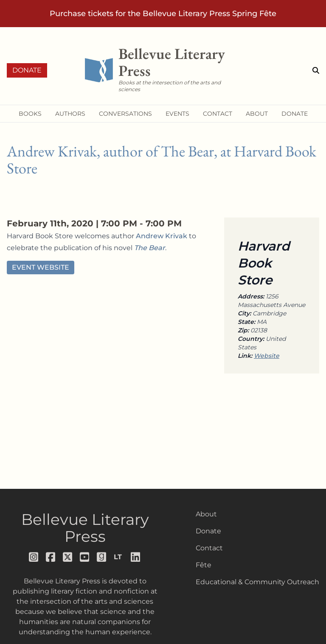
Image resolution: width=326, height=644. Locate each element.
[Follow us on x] (68, 557)
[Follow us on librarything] (119, 557)
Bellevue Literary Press (85, 528)
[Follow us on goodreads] (102, 557)
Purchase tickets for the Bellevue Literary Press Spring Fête (163, 14)
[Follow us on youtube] (85, 557)
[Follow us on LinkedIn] (136, 557)
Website (267, 356)
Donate (27, 70)
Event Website (41, 267)
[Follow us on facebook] (51, 557)
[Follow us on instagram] (34, 557)
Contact (209, 548)
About (206, 514)
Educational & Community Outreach (257, 582)
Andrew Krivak (162, 236)
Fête (204, 565)
